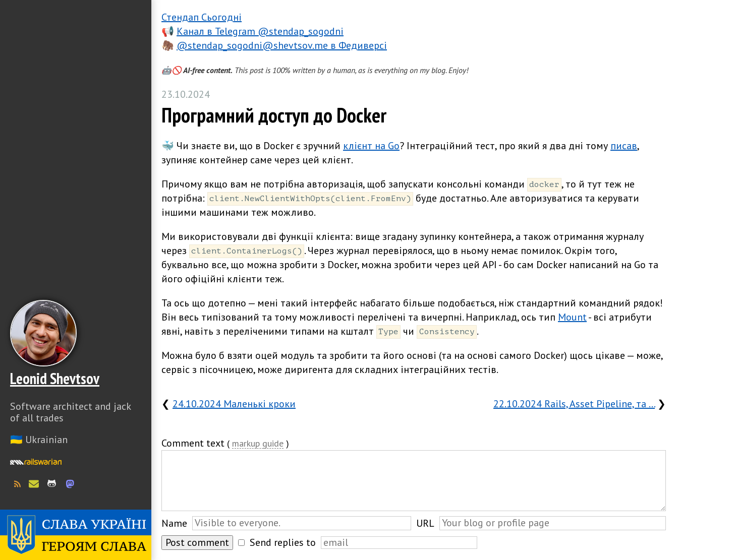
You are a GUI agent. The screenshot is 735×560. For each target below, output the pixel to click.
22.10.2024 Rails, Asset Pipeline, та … (574, 404)
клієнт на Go (371, 146)
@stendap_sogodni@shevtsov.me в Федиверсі (282, 45)
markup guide (258, 444)
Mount (572, 317)
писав (624, 146)
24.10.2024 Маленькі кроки (234, 404)
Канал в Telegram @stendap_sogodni (260, 31)
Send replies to (283, 542)
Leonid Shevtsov (55, 378)
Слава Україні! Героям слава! (76, 535)
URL (425, 523)
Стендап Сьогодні (202, 17)
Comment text (193, 443)
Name (174, 523)
